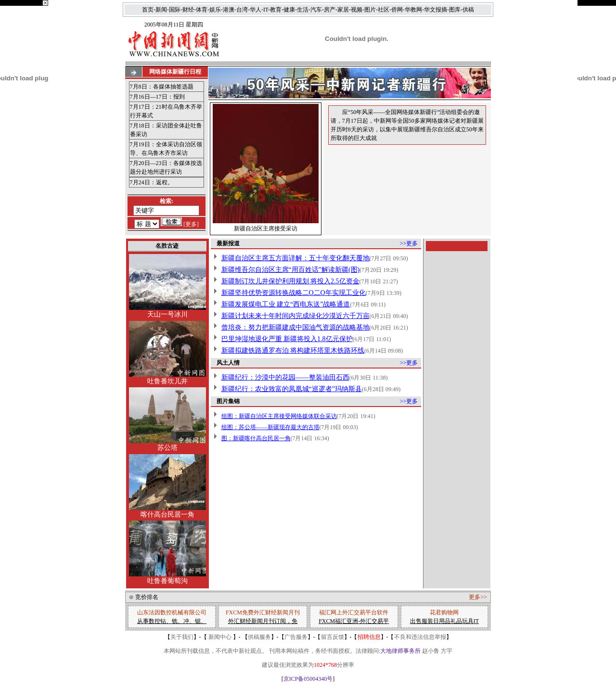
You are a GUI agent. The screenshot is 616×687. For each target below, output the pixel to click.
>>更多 (409, 243)
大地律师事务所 (400, 651)
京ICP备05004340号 (308, 679)
